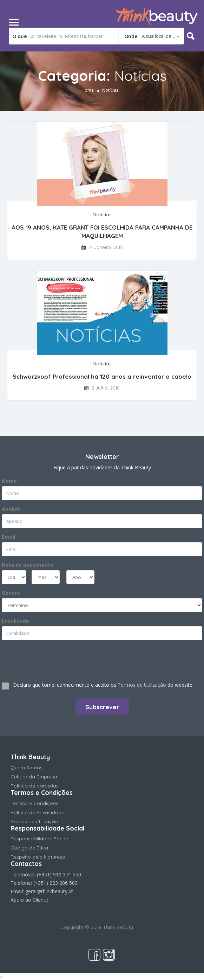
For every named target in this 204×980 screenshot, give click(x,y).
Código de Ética (29, 848)
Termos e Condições (34, 803)
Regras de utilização (34, 821)
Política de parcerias (35, 786)
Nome (9, 481)
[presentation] (44, 658)
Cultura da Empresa (34, 777)
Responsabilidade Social (39, 839)
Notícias (102, 215)
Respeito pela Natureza (38, 857)
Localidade (15, 621)
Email (9, 537)
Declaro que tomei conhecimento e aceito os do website (103, 685)
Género (11, 593)
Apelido (11, 509)
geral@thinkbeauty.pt (49, 891)
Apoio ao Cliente (29, 900)
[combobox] (151, 36)
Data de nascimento (28, 565)
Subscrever (102, 707)
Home (88, 90)
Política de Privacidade (37, 812)
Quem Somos (27, 768)
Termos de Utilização (142, 685)
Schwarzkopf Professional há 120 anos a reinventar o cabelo (102, 376)
